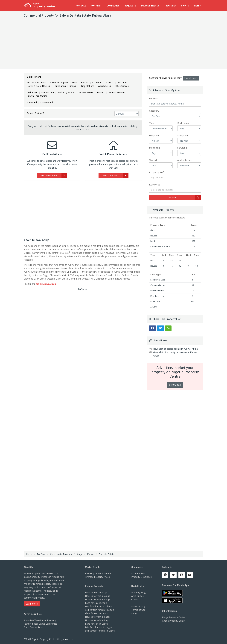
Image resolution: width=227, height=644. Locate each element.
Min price (154, 135)
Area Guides (137, 596)
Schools (110, 82)
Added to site (185, 160)
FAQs (82, 289)
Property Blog (138, 592)
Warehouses (104, 86)
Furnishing (155, 148)
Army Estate (48, 92)
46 (172, 266)
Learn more (32, 604)
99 (193, 285)
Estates (101, 92)
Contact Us (137, 599)
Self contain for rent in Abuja (100, 610)
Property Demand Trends (98, 573)
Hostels (85, 82)
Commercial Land (158, 285)
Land (153, 241)
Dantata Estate (86, 92)
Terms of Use (138, 610)
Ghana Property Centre (174, 621)
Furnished (32, 102)
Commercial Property (160, 247)
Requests (130, 6)
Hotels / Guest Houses (38, 86)
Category (154, 111)
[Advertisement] (113, 45)
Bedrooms (183, 123)
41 (188, 266)
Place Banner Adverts (35, 627)
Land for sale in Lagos (96, 624)
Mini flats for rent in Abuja (98, 606)
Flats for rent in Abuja (96, 592)
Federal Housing (117, 92)
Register (171, 6)
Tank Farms (60, 86)
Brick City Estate (66, 92)
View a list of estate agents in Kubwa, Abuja (175, 349)
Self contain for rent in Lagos (100, 631)
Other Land (155, 301)
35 (172, 261)
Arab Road (32, 92)
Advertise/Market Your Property (40, 620)
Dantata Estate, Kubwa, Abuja (175, 104)
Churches (97, 82)
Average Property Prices (97, 577)
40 (180, 266)
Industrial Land (157, 291)
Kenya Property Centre (174, 617)
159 (194, 236)
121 (194, 241)
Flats (152, 230)
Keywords (155, 185)
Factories (122, 82)
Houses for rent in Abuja (98, 596)
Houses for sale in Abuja (98, 599)
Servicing (182, 148)
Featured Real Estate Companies (40, 624)
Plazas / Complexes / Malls (63, 82)
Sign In (185, 6)
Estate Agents (138, 573)
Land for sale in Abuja (96, 603)
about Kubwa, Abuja (46, 284)
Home (29, 554)
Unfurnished (47, 102)
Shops (73, 86)
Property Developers (142, 577)
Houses (154, 236)
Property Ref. (157, 172)
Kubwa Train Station (37, 96)
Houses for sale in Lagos (98, 620)
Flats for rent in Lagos (96, 613)
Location (154, 98)
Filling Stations (87, 86)
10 (197, 266)
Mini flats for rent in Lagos (99, 627)
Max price (183, 135)
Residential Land (158, 280)
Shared (153, 160)
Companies (113, 6)
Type (152, 123)
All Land (154, 307)
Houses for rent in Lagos (98, 617)
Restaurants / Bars (36, 82)
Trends (151, 6)
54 (194, 230)
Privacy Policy (138, 606)
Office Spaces (122, 86)
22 (194, 247)
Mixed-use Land (157, 296)
